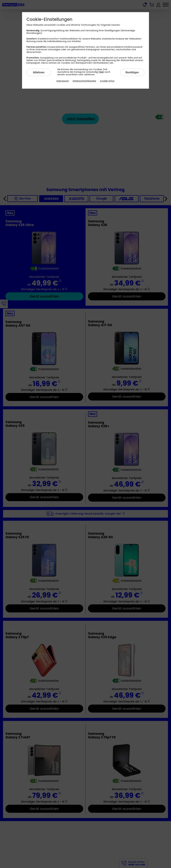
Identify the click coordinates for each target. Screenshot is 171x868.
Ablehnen (39, 72)
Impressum (63, 81)
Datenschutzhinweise (84, 81)
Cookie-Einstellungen (49, 19)
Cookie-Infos (107, 81)
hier (102, 72)
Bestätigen (132, 72)
